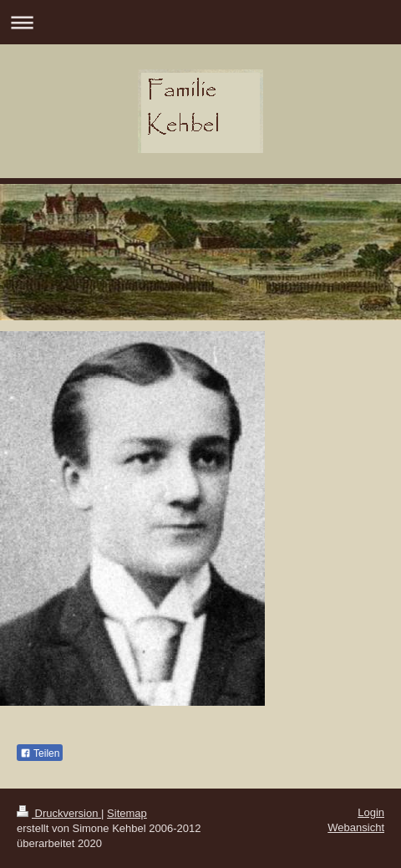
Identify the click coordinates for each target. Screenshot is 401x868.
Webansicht (356, 827)
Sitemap (127, 813)
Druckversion (59, 813)
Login (371, 812)
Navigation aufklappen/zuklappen (200, 22)
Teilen (40, 753)
